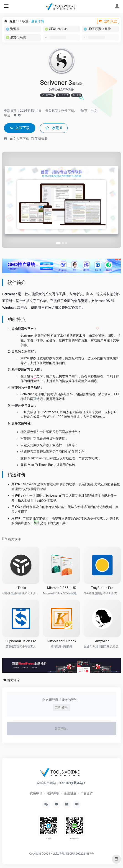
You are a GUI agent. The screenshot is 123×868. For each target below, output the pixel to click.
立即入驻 (108, 21)
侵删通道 (70, 793)
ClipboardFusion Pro (21, 641)
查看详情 (38, 21)
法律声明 (53, 793)
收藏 (54, 128)
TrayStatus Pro (102, 588)
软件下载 (68, 111)
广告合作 (87, 793)
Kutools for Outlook (62, 641)
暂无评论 (13, 680)
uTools (21, 588)
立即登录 (61, 707)
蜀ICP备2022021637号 (80, 854)
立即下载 (20, 128)
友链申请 (36, 793)
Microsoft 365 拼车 (61, 588)
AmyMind (102, 641)
